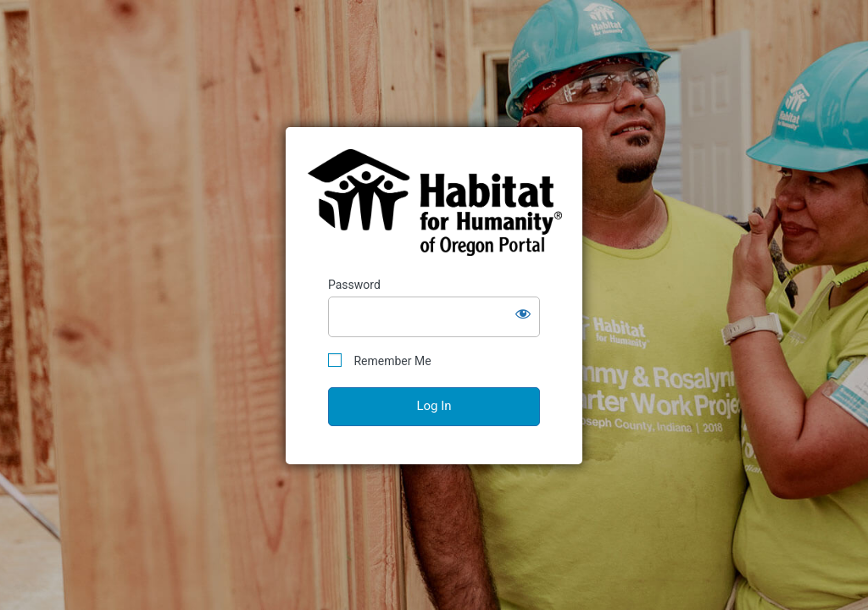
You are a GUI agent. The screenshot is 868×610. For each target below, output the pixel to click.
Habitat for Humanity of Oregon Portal (435, 202)
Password (354, 285)
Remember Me (380, 360)
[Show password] (523, 313)
